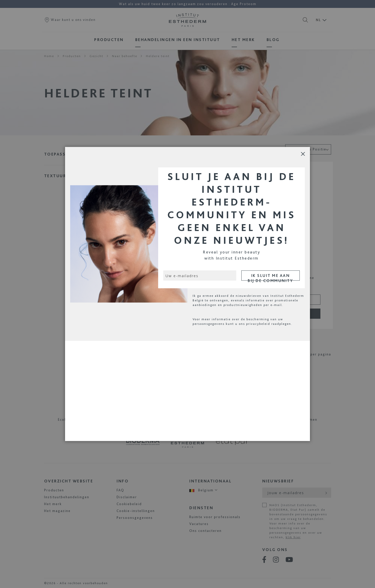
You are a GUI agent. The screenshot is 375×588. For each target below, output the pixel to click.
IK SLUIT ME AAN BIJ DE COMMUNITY (270, 277)
